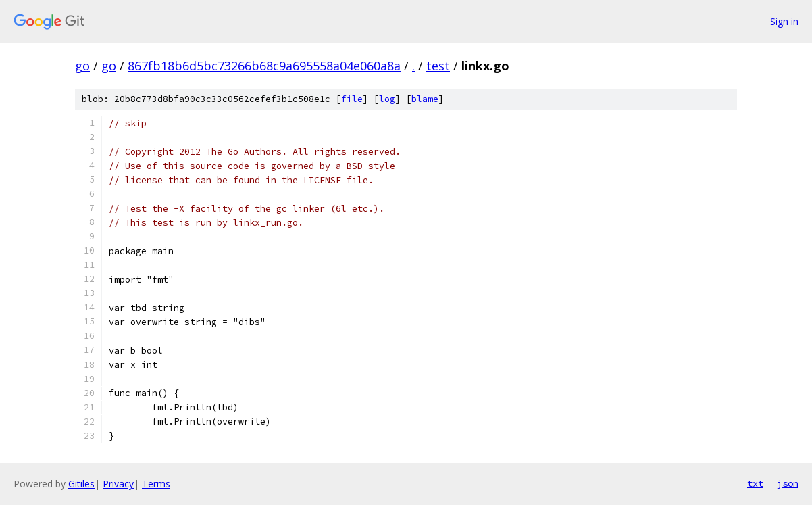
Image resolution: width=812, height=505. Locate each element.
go (82, 66)
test (438, 66)
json (788, 483)
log (387, 99)
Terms (156, 484)
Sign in (784, 21)
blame (425, 99)
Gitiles (81, 484)
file (352, 99)
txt (755, 483)
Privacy (118, 484)
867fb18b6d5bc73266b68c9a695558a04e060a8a (264, 66)
